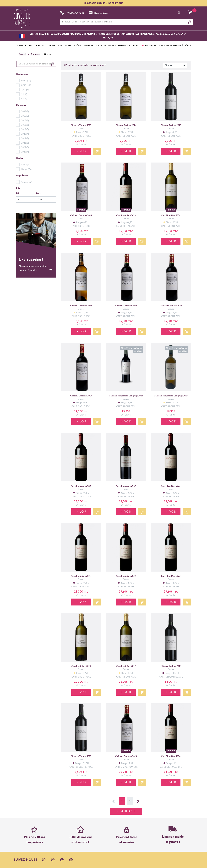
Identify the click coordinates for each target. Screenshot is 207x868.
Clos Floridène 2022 (171, 576)
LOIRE (68, 46)
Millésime (21, 105)
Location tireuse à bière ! (175, 46)
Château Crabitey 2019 (81, 396)
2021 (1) (25, 138)
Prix (18, 188)
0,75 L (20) (26, 81)
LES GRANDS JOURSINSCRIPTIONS (104, 3)
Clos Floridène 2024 (126, 216)
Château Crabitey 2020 (171, 306)
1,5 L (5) (25, 90)
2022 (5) (25, 143)
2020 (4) (25, 134)
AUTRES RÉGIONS (93, 46)
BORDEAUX (41, 46)
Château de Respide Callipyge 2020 (126, 396)
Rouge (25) (26, 169)
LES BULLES (110, 46)
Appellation (22, 175)
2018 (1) (25, 125)
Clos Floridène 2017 (171, 486)
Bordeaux (35, 54)
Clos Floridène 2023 (126, 576)
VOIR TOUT (128, 811)
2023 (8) (25, 147)
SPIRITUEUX (124, 46)
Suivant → (138, 801)
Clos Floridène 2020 (81, 486)
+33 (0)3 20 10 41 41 (72, 12)
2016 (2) (25, 116)
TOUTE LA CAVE (24, 46)
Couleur (20, 158)
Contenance (22, 74)
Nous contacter (98, 12)
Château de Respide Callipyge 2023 (171, 396)
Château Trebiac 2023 (81, 125)
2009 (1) (25, 111)
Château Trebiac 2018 (171, 666)
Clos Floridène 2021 (81, 576)
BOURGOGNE (56, 46)
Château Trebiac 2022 (81, 756)
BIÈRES (136, 46)
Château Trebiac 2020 (171, 125)
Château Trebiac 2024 (126, 125)
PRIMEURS (149, 46)
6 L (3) (24, 99)
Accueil (22, 54)
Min (18, 193)
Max (38, 193)
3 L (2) (24, 94)
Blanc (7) (25, 165)
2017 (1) (25, 120)
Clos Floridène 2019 (126, 486)
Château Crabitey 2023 (81, 216)
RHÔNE (77, 46)
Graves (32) (27, 182)
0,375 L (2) (26, 85)
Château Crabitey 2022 (126, 306)
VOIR (82, 151)
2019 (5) (25, 129)
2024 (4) (25, 152)
